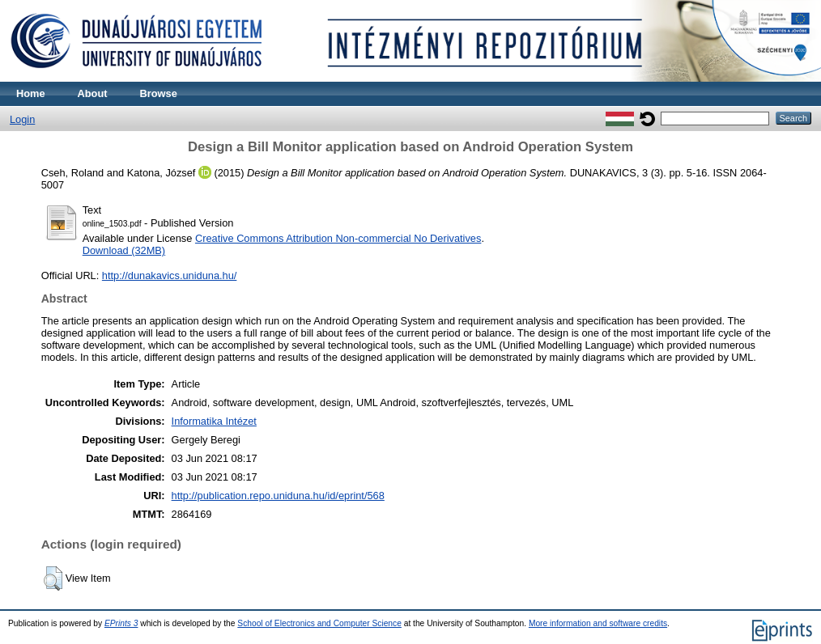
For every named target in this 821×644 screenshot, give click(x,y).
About (93, 93)
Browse (159, 93)
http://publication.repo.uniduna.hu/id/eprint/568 (278, 496)
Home (31, 93)
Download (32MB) (124, 250)
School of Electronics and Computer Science (319, 623)
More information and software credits (598, 623)
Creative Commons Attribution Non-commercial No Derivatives (338, 238)
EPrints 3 (121, 623)
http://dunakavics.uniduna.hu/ (169, 275)
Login (22, 119)
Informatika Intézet (214, 421)
